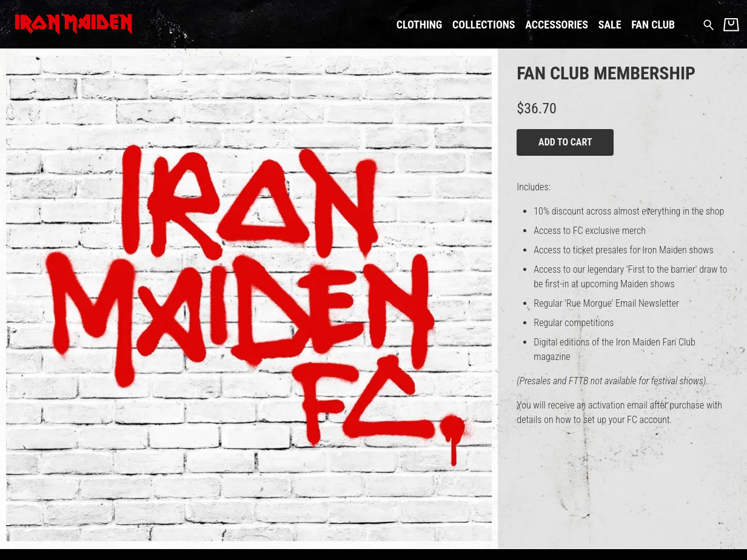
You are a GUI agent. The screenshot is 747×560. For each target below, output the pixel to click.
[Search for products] (708, 24)
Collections (484, 25)
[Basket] (731, 25)
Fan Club (653, 25)
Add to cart (565, 142)
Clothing (420, 25)
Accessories (557, 25)
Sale (610, 25)
